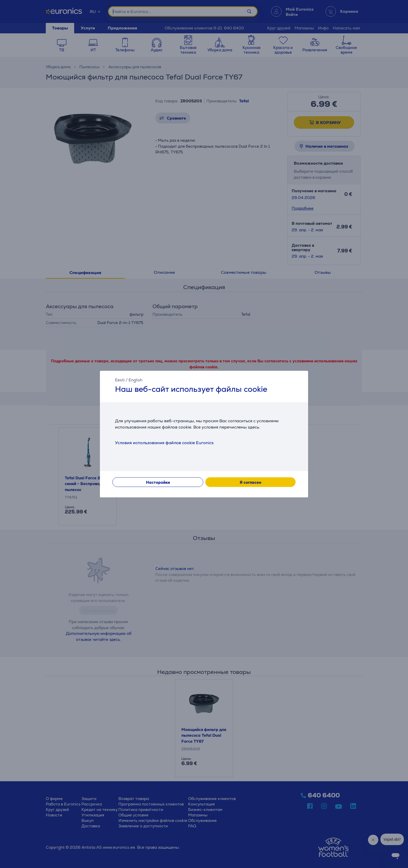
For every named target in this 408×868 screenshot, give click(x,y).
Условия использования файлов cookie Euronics (164, 443)
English (135, 380)
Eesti (120, 380)
